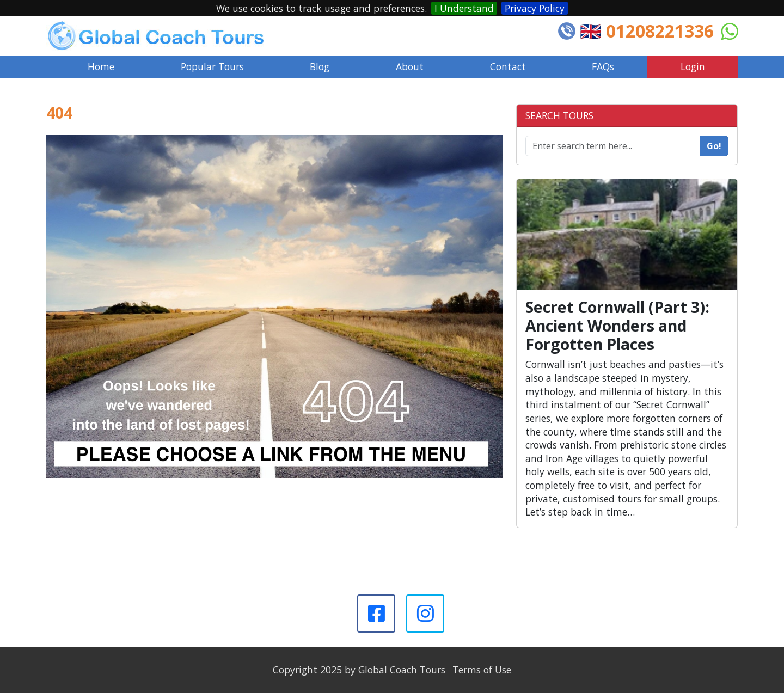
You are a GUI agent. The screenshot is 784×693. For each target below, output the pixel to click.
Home (101, 66)
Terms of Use (482, 670)
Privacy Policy (535, 8)
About (410, 66)
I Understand (464, 8)
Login (693, 66)
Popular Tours (212, 66)
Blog (320, 66)
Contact (508, 66)
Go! (714, 146)
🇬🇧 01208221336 (647, 31)
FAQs (603, 66)
